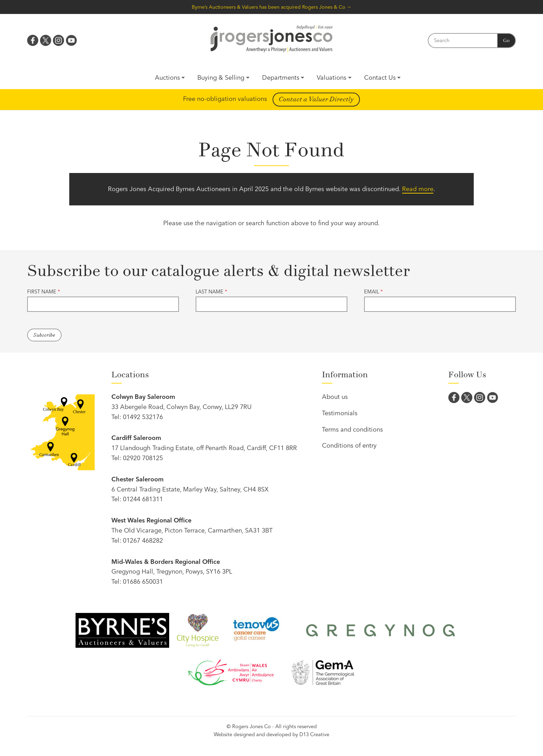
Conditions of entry (349, 445)
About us (335, 397)
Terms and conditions (352, 429)
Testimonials (340, 413)
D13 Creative (314, 734)
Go (506, 41)
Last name (211, 292)
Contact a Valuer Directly (316, 99)
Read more (418, 189)
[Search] (463, 41)
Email (373, 292)
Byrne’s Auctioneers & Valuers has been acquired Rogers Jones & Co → (272, 7)
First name (44, 292)
